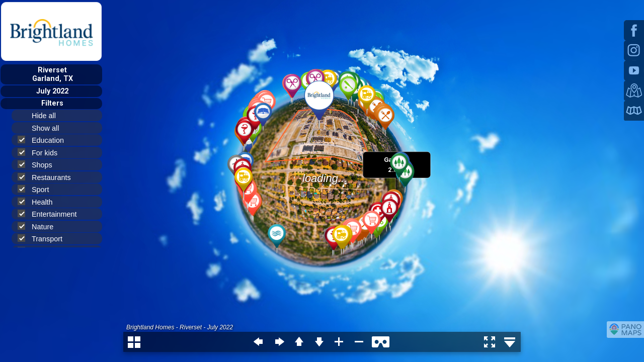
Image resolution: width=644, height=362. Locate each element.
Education (45, 140)
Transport (44, 239)
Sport (37, 189)
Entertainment (52, 214)
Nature (40, 227)
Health (39, 202)
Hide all (48, 116)
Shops (39, 165)
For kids (42, 153)
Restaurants (49, 177)
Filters (52, 103)
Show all (50, 128)
